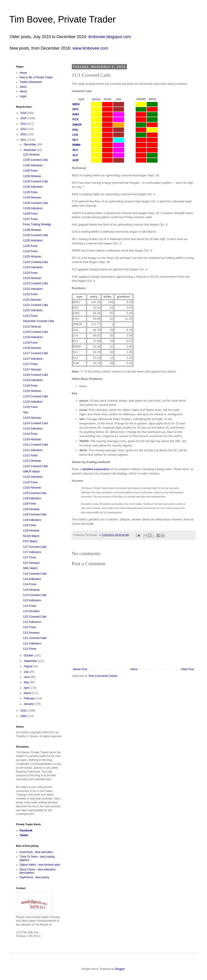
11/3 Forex (30, 606)
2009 (24, 716)
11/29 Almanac (32, 198)
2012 (24, 134)
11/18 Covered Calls (36, 332)
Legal (23, 96)
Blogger (120, 969)
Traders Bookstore (31, 82)
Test (26, 412)
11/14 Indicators (33, 429)
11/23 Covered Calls (36, 262)
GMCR (77, 125)
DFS (75, 109)
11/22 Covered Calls (36, 283)
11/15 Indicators (33, 402)
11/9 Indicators (32, 498)
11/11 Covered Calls (36, 445)
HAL (76, 130)
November (30, 150)
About (23, 91)
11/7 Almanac (31, 563)
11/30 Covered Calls (36, 160)
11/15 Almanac (32, 418)
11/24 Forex (30, 251)
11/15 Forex (30, 407)
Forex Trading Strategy (37, 224)
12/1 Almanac (31, 155)
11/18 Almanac (32, 348)
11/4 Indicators (32, 579)
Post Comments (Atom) (103, 676)
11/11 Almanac (32, 461)
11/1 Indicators (32, 644)
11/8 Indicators (32, 520)
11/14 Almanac (32, 439)
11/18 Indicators (33, 337)
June (27, 677)
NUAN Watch (31, 536)
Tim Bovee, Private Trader (62, 19)
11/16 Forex (30, 386)
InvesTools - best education (36, 852)
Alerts (23, 87)
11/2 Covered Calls (35, 617)
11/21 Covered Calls (36, 305)
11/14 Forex (30, 434)
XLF (75, 155)
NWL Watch (30, 568)
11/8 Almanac (31, 531)
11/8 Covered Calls (35, 514)
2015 (24, 118)
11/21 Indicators (33, 310)
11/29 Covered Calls (36, 181)
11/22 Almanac (32, 300)
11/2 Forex (30, 627)
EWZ (76, 114)
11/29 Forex (30, 192)
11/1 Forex (30, 649)
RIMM (76, 145)
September (31, 661)
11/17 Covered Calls (36, 353)
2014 (24, 124)
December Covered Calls (38, 321)
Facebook (26, 830)
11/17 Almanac (32, 370)
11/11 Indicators (33, 450)
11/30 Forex (30, 171)
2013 (24, 129)
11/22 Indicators (33, 289)
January (29, 704)
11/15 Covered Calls (36, 396)
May (27, 682)
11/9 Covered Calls (35, 493)
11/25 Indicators (33, 240)
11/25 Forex (30, 246)
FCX (75, 119)
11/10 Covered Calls (36, 466)
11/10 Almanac (32, 488)
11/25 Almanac (32, 257)
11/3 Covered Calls (35, 595)
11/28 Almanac (32, 230)
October (29, 655)
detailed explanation (96, 469)
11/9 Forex (30, 504)
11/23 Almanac (32, 278)
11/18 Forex (30, 343)
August (28, 666)
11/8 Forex (30, 525)
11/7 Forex (30, 557)
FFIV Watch (30, 541)
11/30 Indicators (33, 165)
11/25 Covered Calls (36, 235)
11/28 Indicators (33, 208)
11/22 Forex (30, 294)
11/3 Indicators (32, 600)
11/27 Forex (30, 219)
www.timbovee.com (90, 48)
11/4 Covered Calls (35, 574)
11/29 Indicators (33, 187)
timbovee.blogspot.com (110, 37)
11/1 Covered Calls (35, 638)
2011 (24, 140)
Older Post (187, 669)
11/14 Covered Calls (36, 423)
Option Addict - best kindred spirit (40, 865)
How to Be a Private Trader (36, 77)
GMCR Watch (32, 472)
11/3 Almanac (31, 611)
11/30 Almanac (32, 176)
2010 (24, 711)
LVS (75, 135)
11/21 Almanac (32, 327)
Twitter (24, 835)
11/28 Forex (30, 214)
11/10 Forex (30, 482)
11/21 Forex (30, 316)
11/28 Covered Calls (36, 203)
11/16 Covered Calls (36, 375)
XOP (76, 160)
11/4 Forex (30, 584)
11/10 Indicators (33, 477)
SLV (75, 150)
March (28, 693)
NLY (75, 140)
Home (134, 669)
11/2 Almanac (31, 633)
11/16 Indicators (33, 380)
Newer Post (80, 669)
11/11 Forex (30, 455)
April (27, 688)
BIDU (76, 104)
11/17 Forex (30, 364)
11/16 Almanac (32, 391)
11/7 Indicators (32, 552)
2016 (24, 113)
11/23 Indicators (33, 267)
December (30, 144)
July (27, 672)
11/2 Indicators (32, 622)
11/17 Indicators (33, 359)
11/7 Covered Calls (35, 547)
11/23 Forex (30, 273)
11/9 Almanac (31, 509)
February (30, 698)
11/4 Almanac (31, 590)
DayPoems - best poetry (34, 877)
